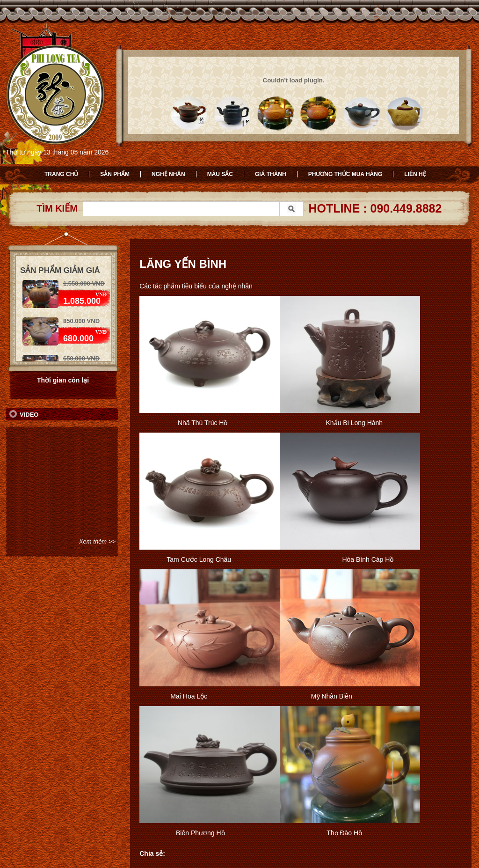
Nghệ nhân (168, 174)
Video (29, 415)
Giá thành (271, 174)
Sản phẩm (115, 174)
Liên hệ (415, 174)
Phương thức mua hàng (345, 174)
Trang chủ (61, 174)
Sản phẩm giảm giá (60, 270)
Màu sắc (220, 174)
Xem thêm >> (97, 541)
